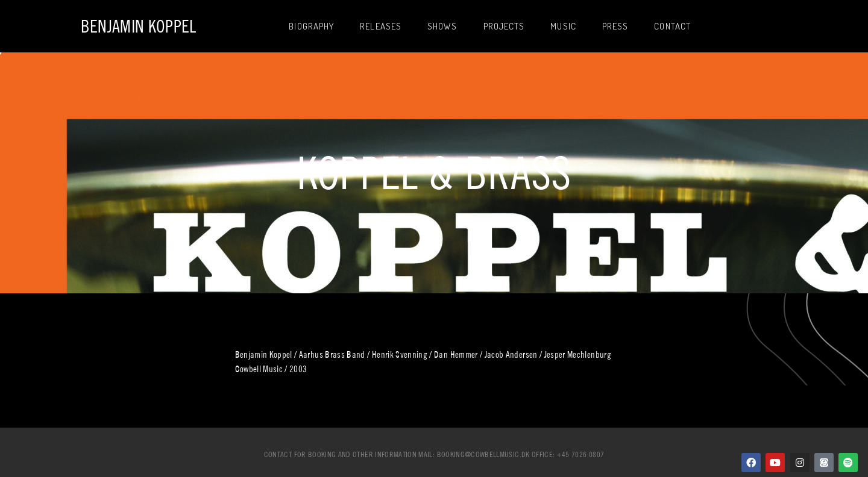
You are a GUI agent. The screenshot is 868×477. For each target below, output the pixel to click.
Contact (672, 26)
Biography (311, 26)
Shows (442, 26)
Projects (504, 26)
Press (615, 26)
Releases (381, 26)
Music (563, 26)
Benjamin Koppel (139, 26)
